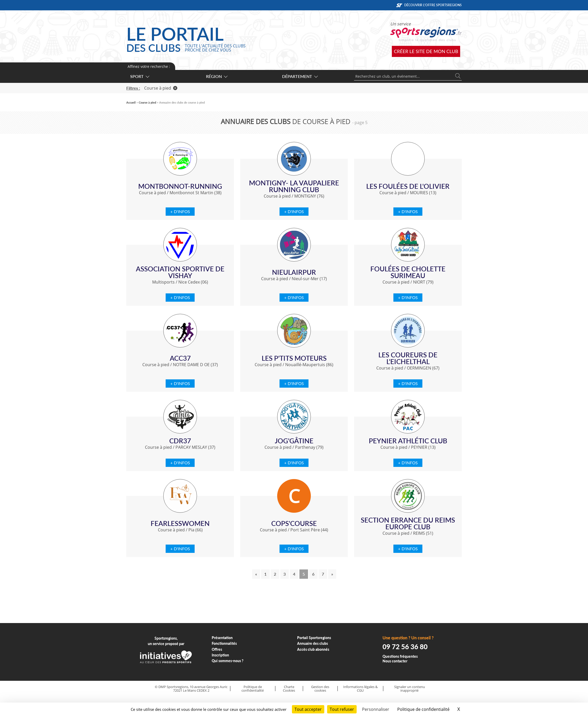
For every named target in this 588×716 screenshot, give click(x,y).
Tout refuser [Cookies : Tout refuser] (342, 709)
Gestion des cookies (320, 689)
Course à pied (161, 88)
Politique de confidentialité (253, 689)
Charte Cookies (289, 689)
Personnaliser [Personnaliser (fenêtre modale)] (376, 709)
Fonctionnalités (224, 643)
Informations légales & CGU (360, 689)
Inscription (220, 655)
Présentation (222, 638)
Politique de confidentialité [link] (423, 709)
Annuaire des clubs (313, 643)
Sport (139, 76)
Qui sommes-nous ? (228, 661)
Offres (217, 649)
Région (216, 76)
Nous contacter (395, 661)
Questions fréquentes (400, 656)
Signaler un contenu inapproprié (410, 689)
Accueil (131, 102)
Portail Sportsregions (314, 638)
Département (300, 76)
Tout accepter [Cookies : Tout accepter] (308, 709)
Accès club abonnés (313, 649)
